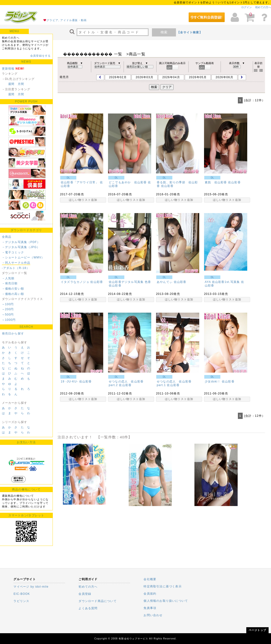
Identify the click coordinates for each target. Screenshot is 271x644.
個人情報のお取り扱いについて (166, 601)
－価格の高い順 (13, 294)
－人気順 (8, 278)
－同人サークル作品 (16, 263)
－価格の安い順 (13, 289)
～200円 (8, 309)
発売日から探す (13, 334)
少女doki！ (213, 382)
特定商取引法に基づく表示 (163, 586)
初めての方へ (263, 7)
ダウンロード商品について (97, 601)
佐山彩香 (167, 186)
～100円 (8, 304)
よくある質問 (88, 608)
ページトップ (257, 630)
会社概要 (150, 579)
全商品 (7, 237)
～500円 (8, 315)
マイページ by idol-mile (31, 587)
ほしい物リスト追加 (83, 200)
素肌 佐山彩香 (216, 182)
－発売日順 (10, 283)
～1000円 (9, 320)
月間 (21, 84)
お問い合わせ (153, 615)
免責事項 (150, 608)
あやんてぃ (165, 282)
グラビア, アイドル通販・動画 (67, 20)
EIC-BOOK (22, 594)
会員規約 (150, 594)
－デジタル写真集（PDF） (21, 242)
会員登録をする (40, 56)
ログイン (247, 7)
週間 (11, 84)
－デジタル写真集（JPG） (21, 247)
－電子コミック (13, 252)
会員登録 (85, 594)
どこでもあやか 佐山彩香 (128, 182)
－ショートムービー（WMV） (23, 257)
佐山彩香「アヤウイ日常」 (80, 182)
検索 (164, 32)
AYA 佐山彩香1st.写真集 (222, 282)
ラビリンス (21, 601)
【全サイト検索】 (190, 32)
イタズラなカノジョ (75, 282)
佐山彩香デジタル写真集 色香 (130, 282)
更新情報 (8, 69)
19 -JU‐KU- (69, 382)
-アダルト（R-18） (16, 268)
